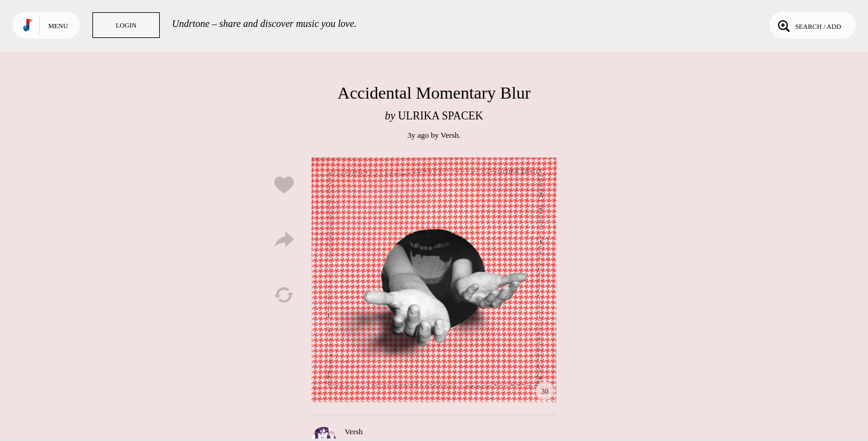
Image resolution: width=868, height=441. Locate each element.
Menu (58, 26)
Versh (450, 135)
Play (434, 280)
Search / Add (808, 25)
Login (126, 25)
